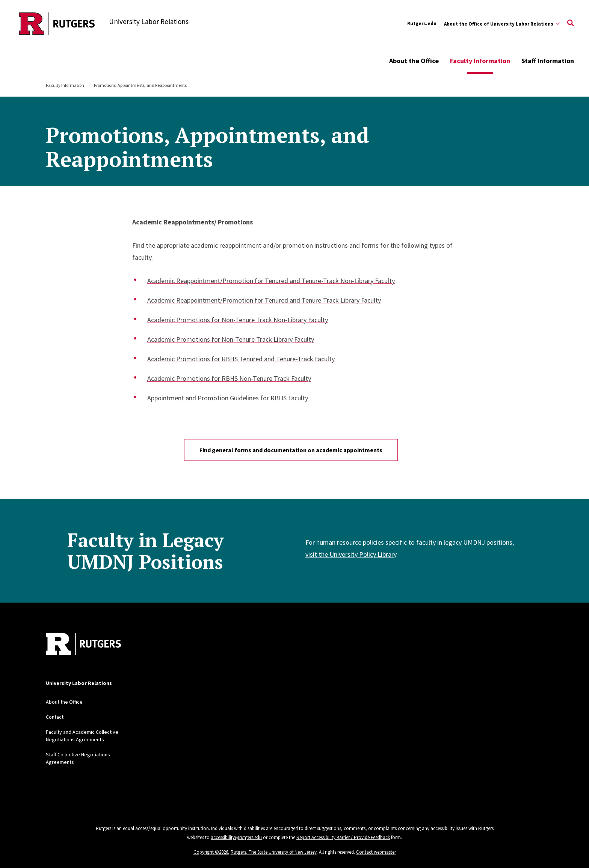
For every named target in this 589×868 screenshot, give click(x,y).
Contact (55, 717)
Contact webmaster (376, 852)
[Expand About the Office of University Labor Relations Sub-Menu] (502, 24)
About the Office (414, 61)
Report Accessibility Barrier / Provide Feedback (343, 837)
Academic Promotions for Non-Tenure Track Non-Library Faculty (238, 320)
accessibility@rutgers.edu (236, 837)
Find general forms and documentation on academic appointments (291, 450)
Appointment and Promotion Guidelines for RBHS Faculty (228, 398)
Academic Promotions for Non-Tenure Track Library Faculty (231, 339)
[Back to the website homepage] (57, 24)
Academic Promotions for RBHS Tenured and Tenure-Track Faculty (241, 359)
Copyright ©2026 (211, 852)
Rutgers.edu (422, 23)
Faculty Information (480, 61)
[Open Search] (571, 24)
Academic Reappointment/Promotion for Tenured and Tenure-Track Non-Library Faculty (271, 281)
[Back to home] (83, 645)
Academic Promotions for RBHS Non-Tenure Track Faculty (229, 378)
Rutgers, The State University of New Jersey (274, 852)
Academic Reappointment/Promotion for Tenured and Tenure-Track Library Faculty (264, 300)
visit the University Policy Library (351, 554)
